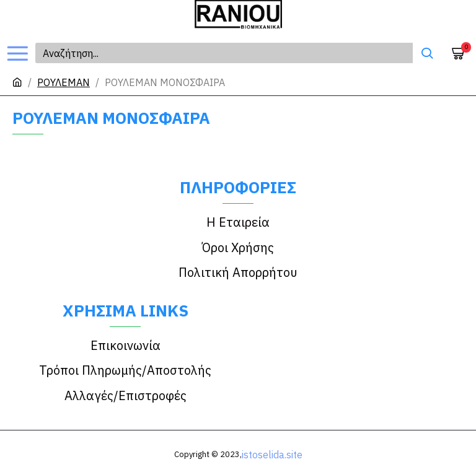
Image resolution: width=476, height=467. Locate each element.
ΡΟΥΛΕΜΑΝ (64, 82)
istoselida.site (272, 435)
